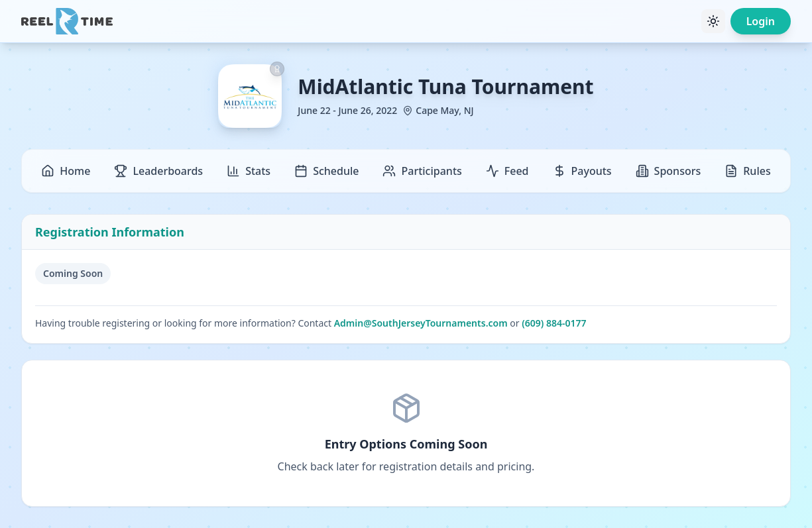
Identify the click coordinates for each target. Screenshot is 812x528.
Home (66, 171)
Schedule (326, 171)
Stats (249, 171)
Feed (507, 171)
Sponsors (668, 171)
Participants (422, 171)
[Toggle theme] (713, 21)
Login (761, 21)
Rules (747, 171)
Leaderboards (158, 171)
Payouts (582, 171)
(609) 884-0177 (554, 323)
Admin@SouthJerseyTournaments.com (421, 323)
